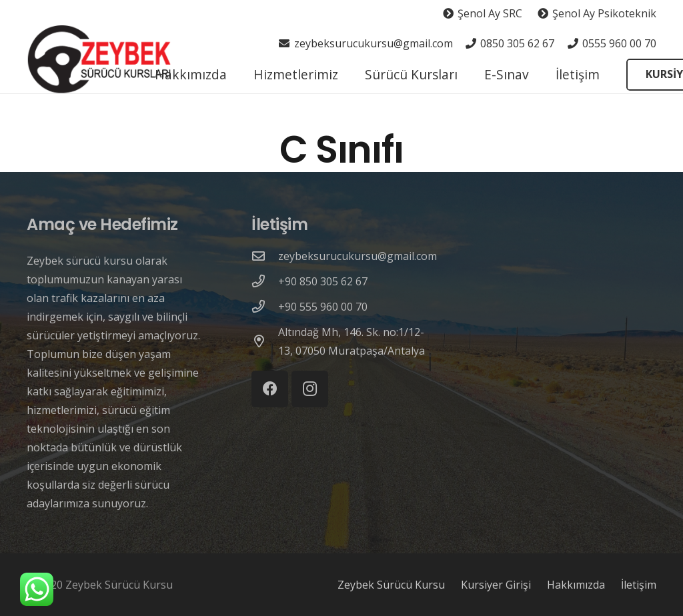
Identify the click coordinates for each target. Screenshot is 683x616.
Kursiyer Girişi (496, 585)
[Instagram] (310, 389)
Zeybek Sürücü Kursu (391, 585)
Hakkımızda (576, 585)
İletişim (639, 585)
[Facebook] (270, 389)
